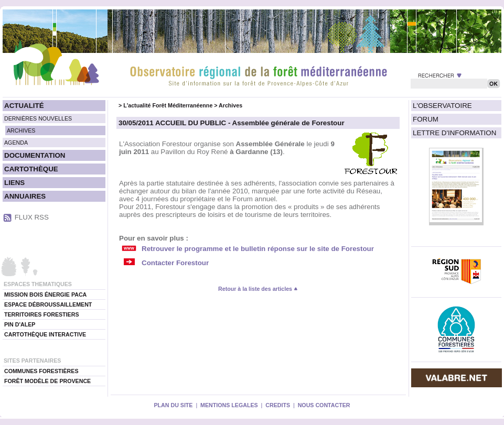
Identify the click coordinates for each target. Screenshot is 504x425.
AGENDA (16, 143)
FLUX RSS (32, 217)
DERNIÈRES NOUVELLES (38, 118)
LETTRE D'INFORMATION (454, 133)
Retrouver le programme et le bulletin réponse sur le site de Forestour (258, 249)
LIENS (14, 183)
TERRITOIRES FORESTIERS (42, 314)
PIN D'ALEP (20, 324)
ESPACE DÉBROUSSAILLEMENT (48, 304)
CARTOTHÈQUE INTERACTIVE (45, 334)
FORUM (426, 119)
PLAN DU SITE (173, 405)
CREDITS (278, 405)
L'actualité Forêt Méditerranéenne (168, 105)
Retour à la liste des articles (258, 289)
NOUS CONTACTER (324, 405)
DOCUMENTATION (35, 155)
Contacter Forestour (175, 263)
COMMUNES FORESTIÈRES (41, 371)
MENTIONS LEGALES (229, 405)
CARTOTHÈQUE (31, 169)
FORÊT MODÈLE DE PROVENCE (47, 381)
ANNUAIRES (25, 196)
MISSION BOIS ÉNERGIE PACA (45, 295)
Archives (230, 105)
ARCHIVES (21, 130)
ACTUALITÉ (24, 106)
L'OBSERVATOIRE (442, 106)
